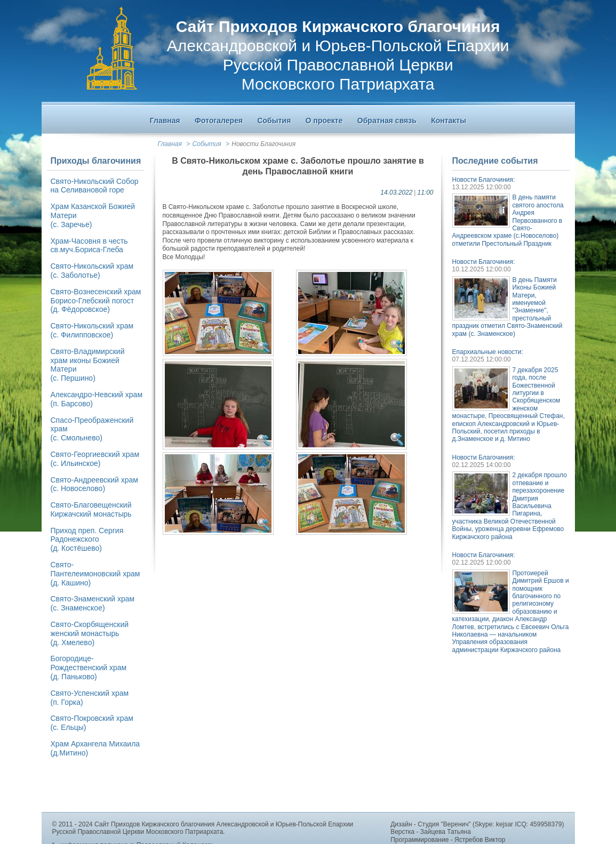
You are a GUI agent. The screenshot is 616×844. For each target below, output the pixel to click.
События (207, 144)
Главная (170, 144)
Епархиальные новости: (488, 352)
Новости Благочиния (263, 144)
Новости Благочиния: (484, 180)
